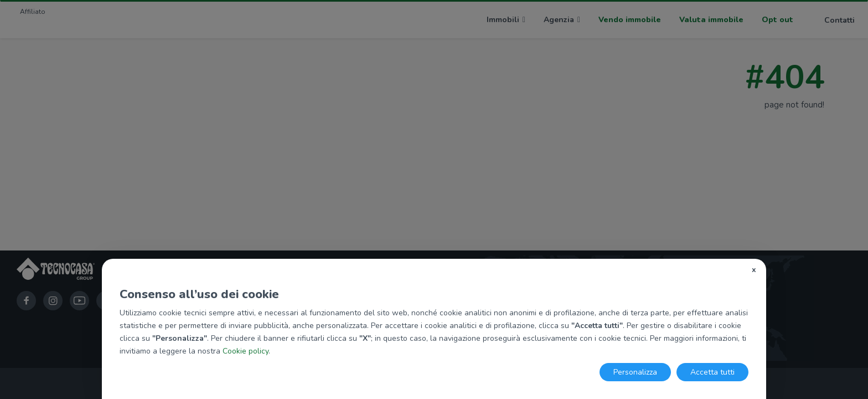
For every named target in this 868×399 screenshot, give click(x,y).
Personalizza (635, 372)
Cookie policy (246, 351)
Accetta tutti (712, 372)
